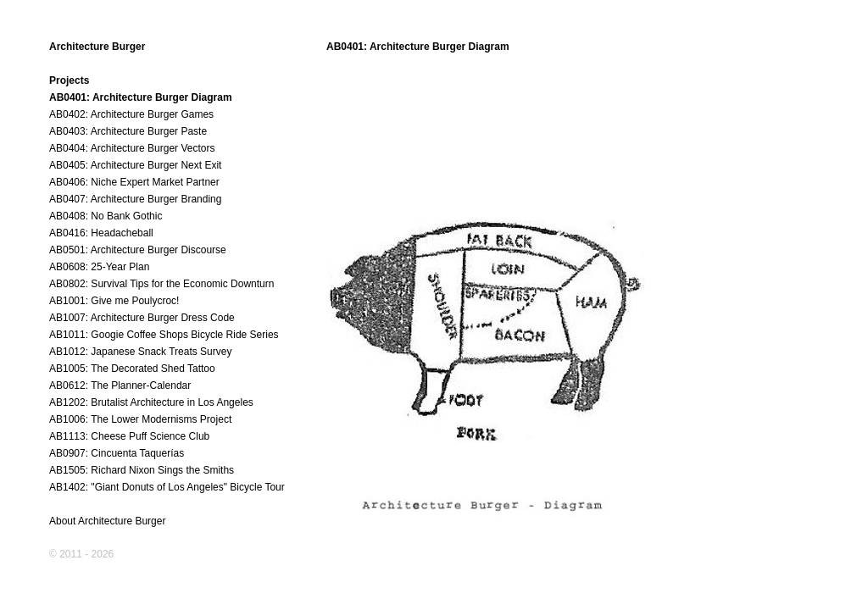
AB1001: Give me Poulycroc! (114, 301)
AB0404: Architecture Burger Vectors (132, 148)
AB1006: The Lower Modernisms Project (140, 419)
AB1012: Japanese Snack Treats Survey (140, 352)
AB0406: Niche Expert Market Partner (134, 182)
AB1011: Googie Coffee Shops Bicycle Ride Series (164, 335)
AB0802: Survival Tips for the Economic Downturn (161, 284)
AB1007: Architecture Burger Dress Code (142, 318)
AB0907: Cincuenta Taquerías (117, 453)
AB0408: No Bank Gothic (106, 216)
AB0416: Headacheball (101, 233)
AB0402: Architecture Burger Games (131, 114)
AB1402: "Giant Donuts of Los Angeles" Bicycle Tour (167, 487)
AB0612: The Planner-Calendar (120, 385)
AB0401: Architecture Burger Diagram (141, 97)
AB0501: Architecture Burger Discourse (138, 250)
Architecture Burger (97, 47)
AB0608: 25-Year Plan (99, 267)
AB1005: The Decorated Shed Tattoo (132, 369)
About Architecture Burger (107, 521)
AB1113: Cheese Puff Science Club (129, 436)
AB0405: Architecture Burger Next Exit (135, 165)
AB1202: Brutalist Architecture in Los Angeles (151, 402)
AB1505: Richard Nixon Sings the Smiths (142, 470)
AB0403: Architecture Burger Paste (128, 131)
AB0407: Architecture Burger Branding (135, 199)
